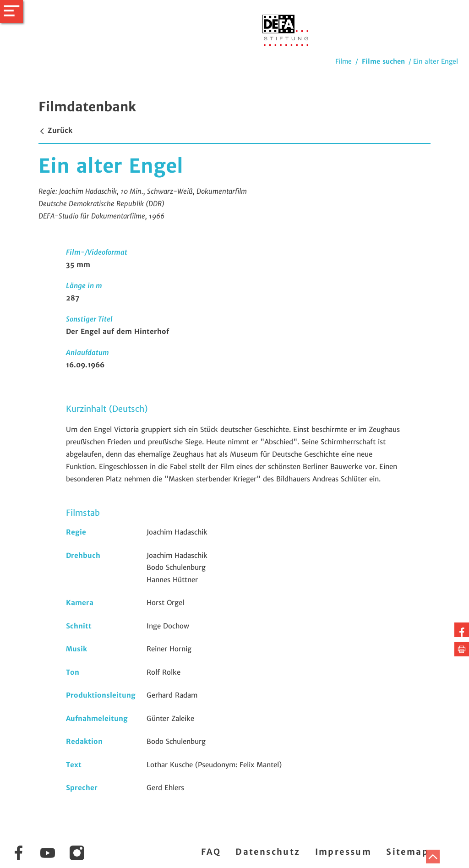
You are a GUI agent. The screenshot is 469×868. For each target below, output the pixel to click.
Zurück (55, 130)
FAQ (211, 852)
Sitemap (407, 852)
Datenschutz (268, 852)
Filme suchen (383, 61)
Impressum (344, 852)
